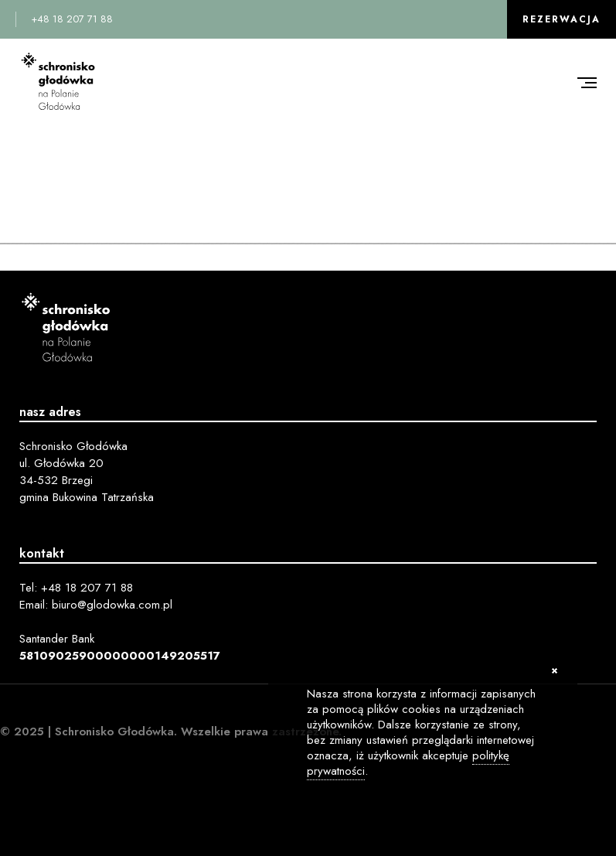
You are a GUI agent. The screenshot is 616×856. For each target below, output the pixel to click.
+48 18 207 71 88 (72, 19)
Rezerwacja (562, 19)
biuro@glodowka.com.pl (112, 605)
